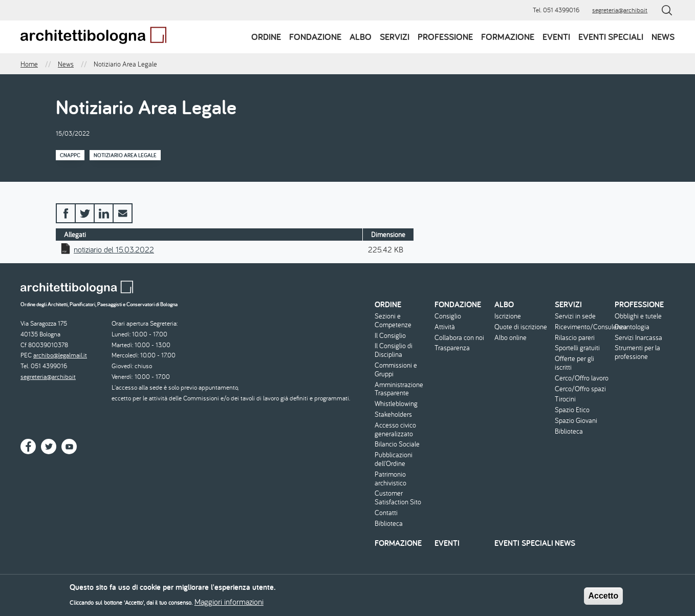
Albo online (511, 338)
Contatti (386, 513)
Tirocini (565, 399)
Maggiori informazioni (229, 605)
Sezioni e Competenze (393, 321)
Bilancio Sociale (397, 444)
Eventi (556, 37)
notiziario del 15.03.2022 (114, 249)
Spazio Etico (572, 410)
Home (29, 64)
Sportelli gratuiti (577, 348)
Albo (361, 37)
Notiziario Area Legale (125, 155)
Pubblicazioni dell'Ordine (394, 459)
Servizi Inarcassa (638, 338)
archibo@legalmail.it (60, 355)
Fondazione (315, 37)
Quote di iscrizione (521, 327)
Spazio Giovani (576, 421)
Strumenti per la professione (637, 352)
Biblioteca (389, 524)
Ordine (266, 37)
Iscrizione (508, 316)
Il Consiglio (390, 336)
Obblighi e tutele (638, 316)
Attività (445, 327)
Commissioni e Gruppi (396, 370)
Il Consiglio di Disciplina (394, 350)
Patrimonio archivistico (390, 479)
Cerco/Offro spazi (580, 389)
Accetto (604, 599)
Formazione (508, 37)
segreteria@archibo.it (620, 10)
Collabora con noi (459, 338)
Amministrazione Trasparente (399, 389)
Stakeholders (393, 415)
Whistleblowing (396, 404)
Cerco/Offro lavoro (582, 378)
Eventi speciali (611, 37)
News (663, 37)
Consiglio (448, 316)
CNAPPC (70, 155)
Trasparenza (452, 348)
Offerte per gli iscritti (574, 363)
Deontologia (632, 327)
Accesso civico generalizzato (395, 430)
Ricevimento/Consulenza (583, 327)
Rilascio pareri (575, 338)
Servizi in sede (575, 316)
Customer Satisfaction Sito (398, 498)
